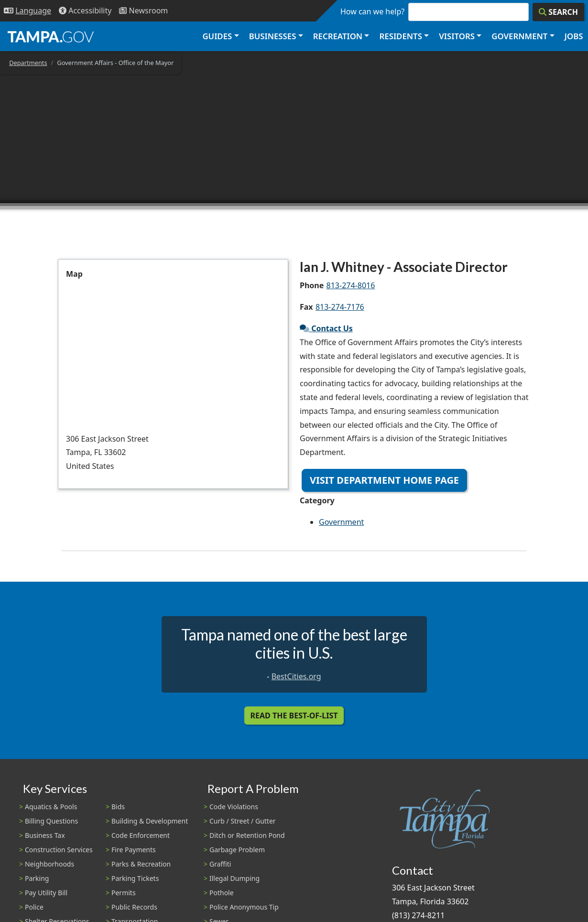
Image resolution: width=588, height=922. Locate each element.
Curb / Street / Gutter (243, 821)
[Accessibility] (85, 11)
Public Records (134, 907)
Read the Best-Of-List (294, 716)
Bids (118, 807)
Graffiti (220, 864)
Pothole (222, 893)
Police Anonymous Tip (244, 907)
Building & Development (150, 821)
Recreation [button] (338, 36)
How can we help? (372, 11)
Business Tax (45, 835)
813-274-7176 (340, 307)
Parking (37, 878)
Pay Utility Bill (46, 893)
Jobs (574, 36)
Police (34, 907)
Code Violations (234, 807)
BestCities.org (296, 676)
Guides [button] (217, 36)
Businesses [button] (273, 36)
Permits (124, 893)
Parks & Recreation (141, 864)
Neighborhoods (49, 864)
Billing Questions (51, 821)
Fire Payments (134, 850)
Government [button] (519, 36)
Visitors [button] (457, 36)
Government (341, 522)
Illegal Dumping (234, 878)
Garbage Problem (237, 850)
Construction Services (59, 850)
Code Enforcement (141, 835)
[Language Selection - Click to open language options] (27, 11)
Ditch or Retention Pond (247, 835)
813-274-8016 (351, 285)
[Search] (558, 12)
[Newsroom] (143, 11)
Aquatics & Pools (51, 807)
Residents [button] (401, 36)
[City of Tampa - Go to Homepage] (51, 36)
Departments (28, 63)
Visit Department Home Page (384, 480)
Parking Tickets (135, 878)
